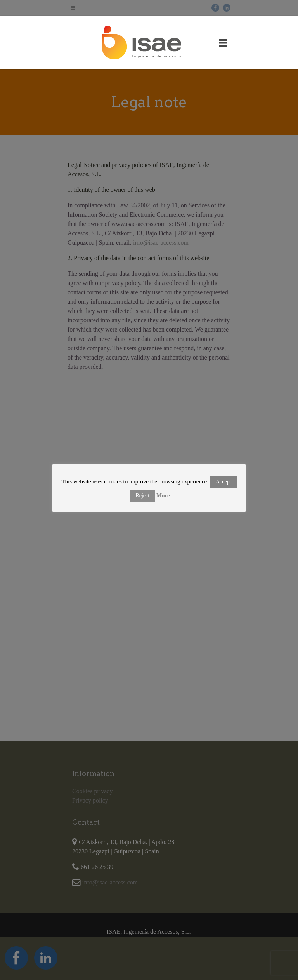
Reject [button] (142, 496)
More (163, 495)
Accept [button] (223, 482)
